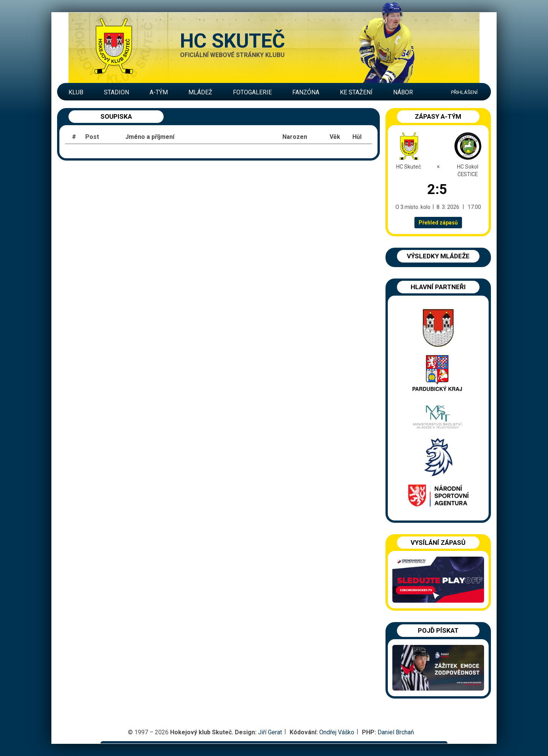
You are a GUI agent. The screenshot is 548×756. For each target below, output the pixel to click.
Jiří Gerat (270, 732)
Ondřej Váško (337, 732)
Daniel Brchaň (396, 732)
